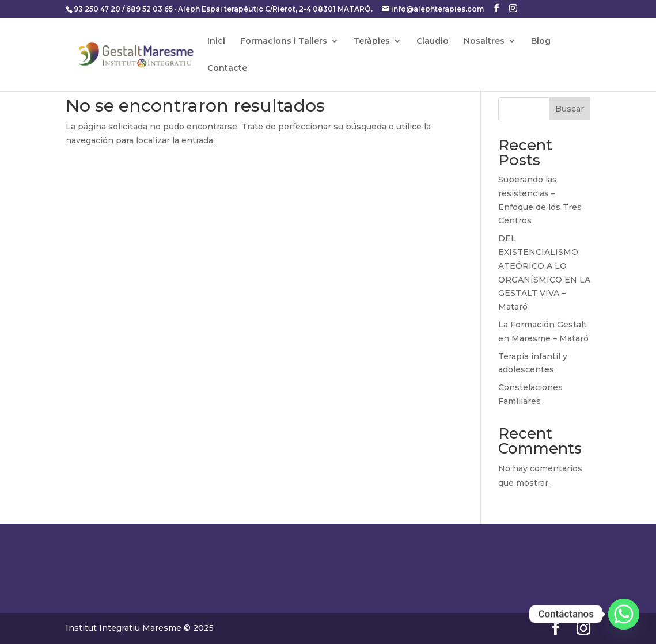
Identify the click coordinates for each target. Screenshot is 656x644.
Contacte (227, 68)
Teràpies (372, 41)
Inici (216, 41)
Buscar (570, 109)
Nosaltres (484, 41)
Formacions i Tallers (284, 41)
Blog (541, 41)
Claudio (433, 41)
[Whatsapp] (624, 614)
